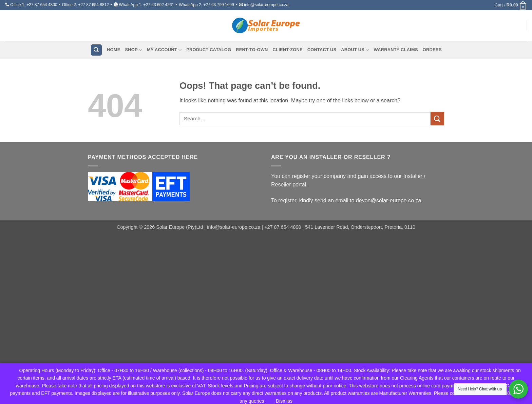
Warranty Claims (396, 50)
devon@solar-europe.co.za (388, 200)
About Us (355, 50)
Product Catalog (209, 50)
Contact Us (322, 50)
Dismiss (284, 401)
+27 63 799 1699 (218, 5)
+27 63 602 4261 (159, 5)
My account (164, 50)
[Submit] (437, 118)
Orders (432, 50)
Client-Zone (288, 50)
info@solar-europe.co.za (266, 5)
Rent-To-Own (252, 50)
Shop (134, 50)
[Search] (96, 50)
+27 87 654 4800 (42, 5)
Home (113, 50)
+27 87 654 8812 (94, 5)
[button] (511, 5)
